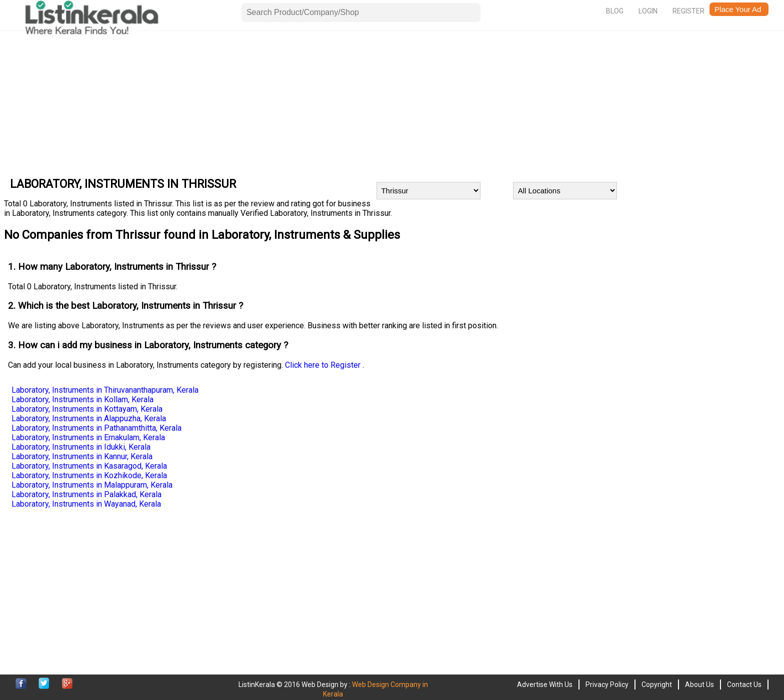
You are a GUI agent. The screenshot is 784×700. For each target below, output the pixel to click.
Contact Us (744, 685)
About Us (699, 685)
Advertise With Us (545, 685)
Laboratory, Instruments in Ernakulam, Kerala (88, 437)
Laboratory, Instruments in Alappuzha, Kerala (89, 418)
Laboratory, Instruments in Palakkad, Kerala (86, 494)
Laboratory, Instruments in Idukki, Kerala (81, 447)
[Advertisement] (304, 101)
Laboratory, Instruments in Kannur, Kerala (82, 456)
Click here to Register (324, 365)
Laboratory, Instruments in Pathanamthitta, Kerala (96, 428)
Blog (615, 11)
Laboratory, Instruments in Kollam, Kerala (82, 399)
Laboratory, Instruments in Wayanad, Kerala (86, 504)
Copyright (657, 685)
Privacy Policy (607, 685)
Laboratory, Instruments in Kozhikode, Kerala (89, 475)
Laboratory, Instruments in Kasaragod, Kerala (89, 466)
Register (688, 11)
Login (648, 11)
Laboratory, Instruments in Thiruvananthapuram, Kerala (105, 390)
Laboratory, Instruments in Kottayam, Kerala (87, 409)
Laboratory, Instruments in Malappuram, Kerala (92, 485)
